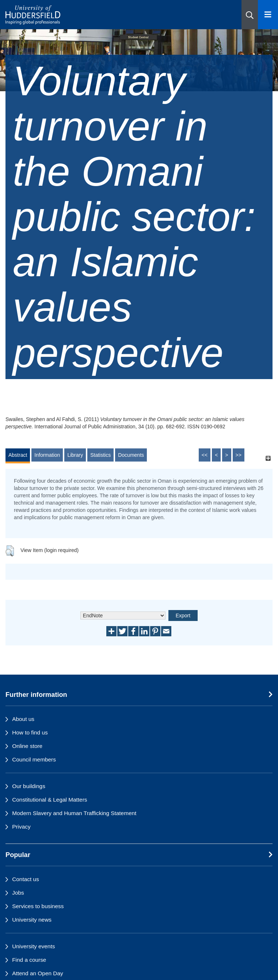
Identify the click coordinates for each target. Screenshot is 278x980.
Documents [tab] (131, 455)
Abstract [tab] (18, 455)
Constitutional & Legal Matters (49, 800)
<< (205, 455)
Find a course (29, 960)
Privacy (21, 827)
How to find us (30, 732)
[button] (250, 15)
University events (33, 946)
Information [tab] (47, 455)
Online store (27, 746)
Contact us (26, 879)
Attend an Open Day (37, 973)
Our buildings (29, 786)
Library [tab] (75, 455)
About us (23, 719)
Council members (34, 759)
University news (32, 920)
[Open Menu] (268, 15)
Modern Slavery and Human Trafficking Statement (74, 813)
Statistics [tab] (100, 455)
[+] (268, 458)
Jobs (18, 893)
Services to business (38, 906)
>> (239, 455)
